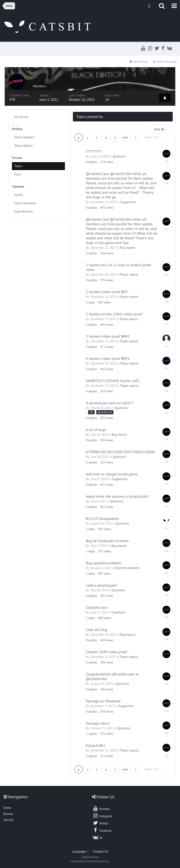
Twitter (100, 823)
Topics (18, 166)
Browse (8, 814)
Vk (97, 837)
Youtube (101, 808)
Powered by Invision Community (90, 861)
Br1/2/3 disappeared (102, 518)
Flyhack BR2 (96, 745)
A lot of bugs (96, 430)
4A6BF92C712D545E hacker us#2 (113, 381)
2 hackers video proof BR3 (107, 292)
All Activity (21, 117)
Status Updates (24, 137)
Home (7, 808)
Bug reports (128, 248)
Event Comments (25, 203)
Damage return (98, 723)
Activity (8, 820)
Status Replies (23, 146)
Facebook (102, 830)
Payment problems (127, 568)
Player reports (129, 275)
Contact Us (101, 851)
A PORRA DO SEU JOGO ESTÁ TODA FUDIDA (120, 452)
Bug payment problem (104, 563)
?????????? (94, 151)
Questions (119, 156)
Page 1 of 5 (153, 137)
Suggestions (128, 202)
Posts (18, 174)
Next (126, 138)
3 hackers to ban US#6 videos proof (114, 314)
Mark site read (165, 62)
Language (80, 851)
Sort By (161, 129)
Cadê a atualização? (102, 585)
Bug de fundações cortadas (107, 541)
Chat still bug (96, 630)
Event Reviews (24, 212)
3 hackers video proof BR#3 (108, 336)
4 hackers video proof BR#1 (108, 358)
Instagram (102, 816)
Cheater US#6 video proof (106, 652)
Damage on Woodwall (103, 701)
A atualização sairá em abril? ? (110, 403)
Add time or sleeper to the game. (112, 474)
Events (19, 195)
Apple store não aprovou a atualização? (117, 496)
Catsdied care (97, 607)
